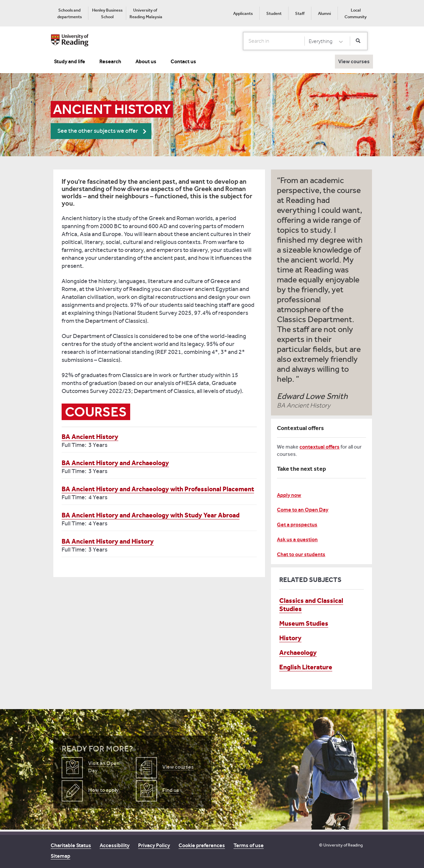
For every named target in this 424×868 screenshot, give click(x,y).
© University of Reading (341, 845)
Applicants (243, 13)
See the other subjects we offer (98, 131)
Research (110, 61)
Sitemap (60, 856)
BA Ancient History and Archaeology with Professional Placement (158, 489)
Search (243, 41)
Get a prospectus (297, 525)
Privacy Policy (154, 845)
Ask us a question (297, 539)
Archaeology (298, 652)
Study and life (70, 61)
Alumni (324, 13)
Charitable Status (71, 845)
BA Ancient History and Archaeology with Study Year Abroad (151, 515)
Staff (300, 13)
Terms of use (249, 845)
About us (146, 61)
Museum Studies (304, 623)
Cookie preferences (202, 845)
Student (274, 13)
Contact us (183, 61)
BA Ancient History (90, 437)
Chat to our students (301, 554)
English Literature (306, 667)
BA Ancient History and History (108, 541)
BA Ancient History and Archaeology (115, 463)
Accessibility (115, 845)
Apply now (289, 495)
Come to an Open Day (303, 510)
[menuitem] (69, 13)
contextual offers (319, 447)
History (290, 638)
